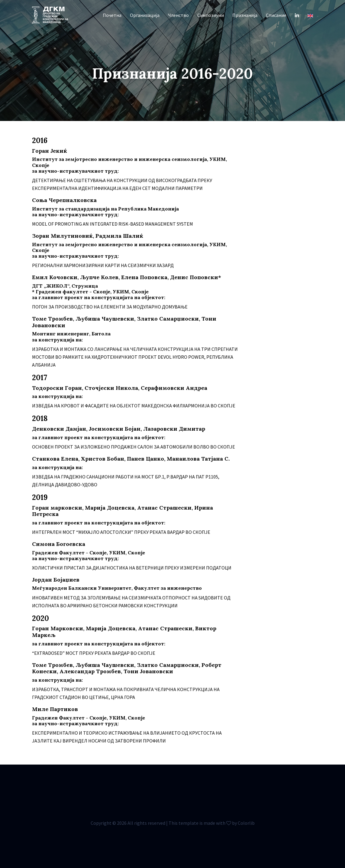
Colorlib (246, 823)
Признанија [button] (245, 15)
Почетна (112, 15)
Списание (276, 15)
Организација (145, 15)
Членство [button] (178, 15)
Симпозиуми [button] (211, 15)
